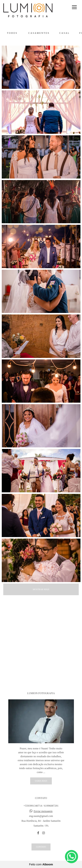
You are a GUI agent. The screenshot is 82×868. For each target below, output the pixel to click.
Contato (41, 847)
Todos (12, 33)
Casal (65, 33)
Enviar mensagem (43, 811)
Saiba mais (41, 781)
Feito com (41, 864)
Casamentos (39, 33)
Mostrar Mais (41, 589)
